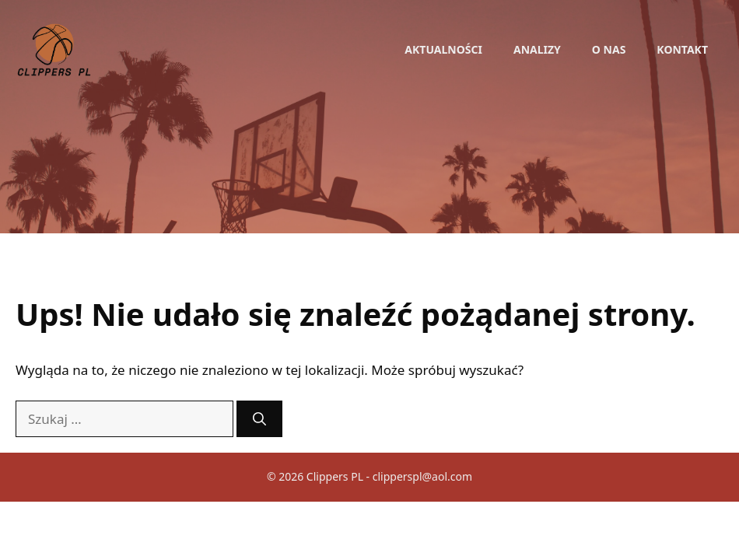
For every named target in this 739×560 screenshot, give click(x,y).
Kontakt (682, 49)
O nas (609, 49)
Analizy (537, 49)
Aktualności (443, 49)
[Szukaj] (259, 419)
